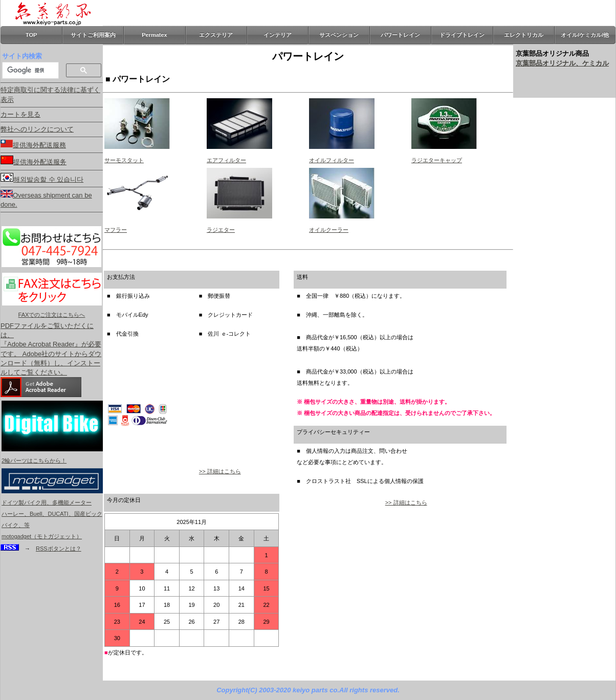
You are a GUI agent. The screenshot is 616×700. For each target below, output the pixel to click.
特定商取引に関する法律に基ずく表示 (50, 94)
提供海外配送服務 (33, 144)
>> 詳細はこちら (220, 471)
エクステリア (216, 35)
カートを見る (20, 114)
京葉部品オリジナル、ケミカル (562, 63)
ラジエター (221, 230)
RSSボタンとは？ (59, 549)
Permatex (155, 35)
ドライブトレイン (462, 35)
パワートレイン (400, 35)
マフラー (116, 230)
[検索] (29, 70)
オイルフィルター (332, 160)
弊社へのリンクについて (37, 129)
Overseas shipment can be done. (46, 199)
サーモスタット (124, 160)
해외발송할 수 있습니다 (42, 178)
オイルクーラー (329, 230)
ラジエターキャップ (437, 160)
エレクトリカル (524, 35)
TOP (31, 35)
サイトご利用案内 (93, 35)
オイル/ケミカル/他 (585, 35)
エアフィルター (226, 160)
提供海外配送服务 (34, 161)
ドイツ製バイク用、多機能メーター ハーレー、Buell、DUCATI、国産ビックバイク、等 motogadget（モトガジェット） (52, 514)
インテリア (278, 35)
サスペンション (339, 35)
